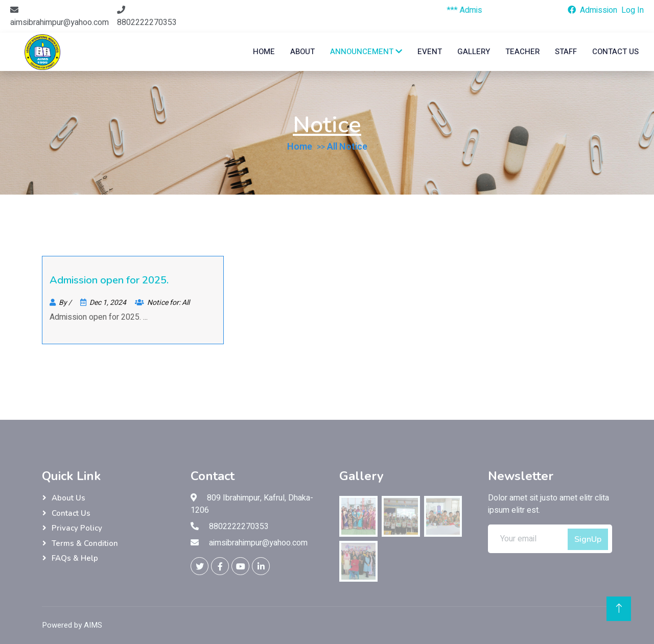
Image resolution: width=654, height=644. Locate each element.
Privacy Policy (77, 528)
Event (430, 52)
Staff (566, 52)
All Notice (347, 147)
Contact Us (615, 52)
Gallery (474, 52)
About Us (68, 498)
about (302, 52)
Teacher (522, 52)
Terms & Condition (85, 543)
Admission (599, 10)
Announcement (366, 52)
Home (264, 52)
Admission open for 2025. (109, 280)
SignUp (588, 539)
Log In (633, 10)
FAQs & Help (75, 558)
